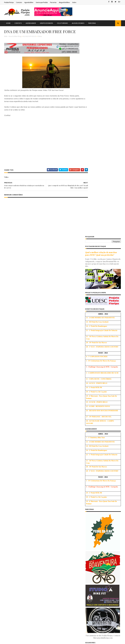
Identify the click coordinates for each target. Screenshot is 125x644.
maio (90, 599)
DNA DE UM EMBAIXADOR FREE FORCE (101, 582)
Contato (20, 2)
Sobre (76, 2)
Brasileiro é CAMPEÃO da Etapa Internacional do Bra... (100, 556)
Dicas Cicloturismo (14, 505)
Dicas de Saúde (31, 505)
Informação (12, 526)
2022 (88, 494)
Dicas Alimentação (14, 501)
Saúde (18, 550)
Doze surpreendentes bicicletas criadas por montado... (100, 588)
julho (90, 593)
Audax (18, 485)
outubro (91, 526)
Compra (23, 493)
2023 (88, 491)
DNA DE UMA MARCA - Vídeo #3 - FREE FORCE (103, 567)
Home (10, 23)
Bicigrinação (12, 489)
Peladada (35, 542)
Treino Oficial (26, 554)
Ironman (35, 526)
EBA (35, 509)
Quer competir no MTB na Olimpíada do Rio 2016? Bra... (102, 577)
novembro (92, 522)
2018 (88, 507)
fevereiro (92, 609)
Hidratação (23, 521)
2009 (88, 632)
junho (90, 596)
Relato (10, 550)
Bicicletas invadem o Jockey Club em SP (103, 547)
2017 (88, 510)
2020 (88, 500)
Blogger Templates (32, 641)
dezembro (92, 519)
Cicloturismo (64, 23)
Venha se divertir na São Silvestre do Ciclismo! (102, 561)
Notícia (25, 534)
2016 (88, 513)
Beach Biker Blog (91, 470)
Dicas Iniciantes (13, 509)
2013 (88, 619)
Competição (12, 493)
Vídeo (41, 42)
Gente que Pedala (43, 2)
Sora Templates (19, 641)
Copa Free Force (13, 497)
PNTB (20, 546)
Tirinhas (28, 550)
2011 (88, 626)
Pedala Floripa (10, 2)
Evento (10, 513)
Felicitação (20, 513)
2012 (88, 623)
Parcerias (55, 2)
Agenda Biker (30, 2)
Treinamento (12, 554)
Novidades (11, 538)
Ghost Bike (11, 521)
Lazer (9, 530)
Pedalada (24, 542)
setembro (92, 529)
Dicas (35, 497)
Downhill (26, 509)
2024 (88, 487)
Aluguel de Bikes (66, 2)
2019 (88, 504)
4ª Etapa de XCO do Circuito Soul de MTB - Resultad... (102, 551)
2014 (88, 616)
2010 (88, 629)
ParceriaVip (12, 542)
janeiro (91, 612)
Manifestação (21, 530)
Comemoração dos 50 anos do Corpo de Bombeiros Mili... (102, 572)
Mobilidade (34, 530)
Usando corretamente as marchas (68, 532)
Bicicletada (29, 485)
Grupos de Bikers (48, 23)
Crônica (26, 497)
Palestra (23, 538)
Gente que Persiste (32, 517)
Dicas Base (29, 501)
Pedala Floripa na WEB (97, 543)
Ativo (86, 468)
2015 (88, 516)
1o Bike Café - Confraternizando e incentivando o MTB (101, 536)
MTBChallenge (13, 534)
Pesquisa (11, 546)
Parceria (33, 538)
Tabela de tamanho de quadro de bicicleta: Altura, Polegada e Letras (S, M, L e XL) (67, 486)
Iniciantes (24, 526)
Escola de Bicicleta (92, 466)
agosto (91, 532)
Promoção (30, 546)
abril (90, 602)
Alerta (9, 485)
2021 (88, 497)
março (91, 606)
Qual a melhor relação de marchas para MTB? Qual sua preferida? (100, 47)
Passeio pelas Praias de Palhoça (100, 540)
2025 (88, 484)
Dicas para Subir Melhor (64, 503)
